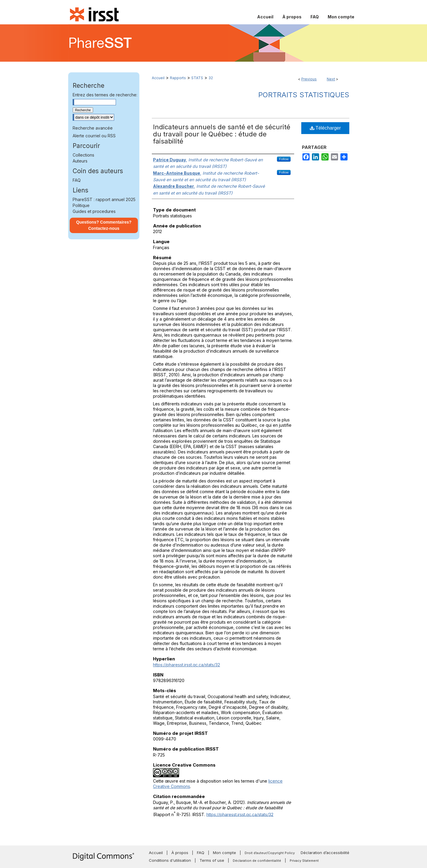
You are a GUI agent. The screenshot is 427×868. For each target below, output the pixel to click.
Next (331, 79)
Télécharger (325, 128)
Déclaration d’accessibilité (325, 853)
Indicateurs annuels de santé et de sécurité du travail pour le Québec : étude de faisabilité (222, 134)
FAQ (77, 180)
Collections (83, 155)
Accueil (158, 78)
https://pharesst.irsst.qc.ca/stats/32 (187, 665)
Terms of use (212, 860)
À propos (180, 853)
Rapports (178, 78)
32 (211, 78)
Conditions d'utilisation (170, 860)
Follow (284, 159)
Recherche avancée (93, 128)
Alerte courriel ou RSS (94, 136)
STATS (197, 78)
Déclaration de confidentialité (257, 861)
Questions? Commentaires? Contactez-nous (104, 225)
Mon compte (224, 853)
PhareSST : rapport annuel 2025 (104, 199)
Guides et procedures (94, 211)
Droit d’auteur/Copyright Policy (270, 853)
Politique (81, 205)
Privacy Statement (304, 861)
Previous (309, 79)
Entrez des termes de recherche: (105, 95)
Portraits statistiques (304, 95)
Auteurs (80, 161)
